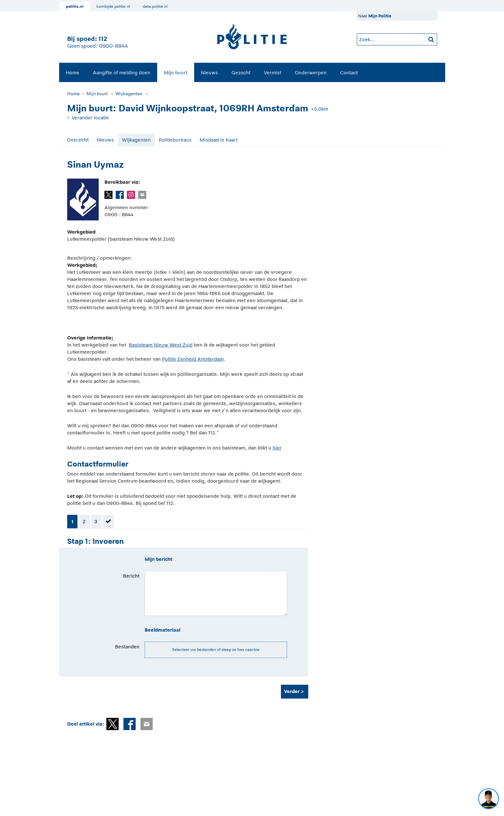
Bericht (131, 576)
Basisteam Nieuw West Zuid (161, 345)
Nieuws (209, 73)
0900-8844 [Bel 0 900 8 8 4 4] (113, 46)
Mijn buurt (176, 73)
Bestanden (127, 647)
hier (277, 448)
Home (73, 73)
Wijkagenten (129, 94)
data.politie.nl (155, 6)
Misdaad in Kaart (219, 140)
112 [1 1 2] (103, 39)
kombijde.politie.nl (113, 6)
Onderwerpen (311, 73)
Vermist (273, 73)
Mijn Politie (380, 16)
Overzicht (78, 140)
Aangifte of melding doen (122, 73)
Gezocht (241, 73)
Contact (349, 73)
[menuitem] (73, 72)
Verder (292, 691)
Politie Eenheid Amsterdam (193, 359)
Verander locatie (90, 118)
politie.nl (75, 6)
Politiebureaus (175, 140)
